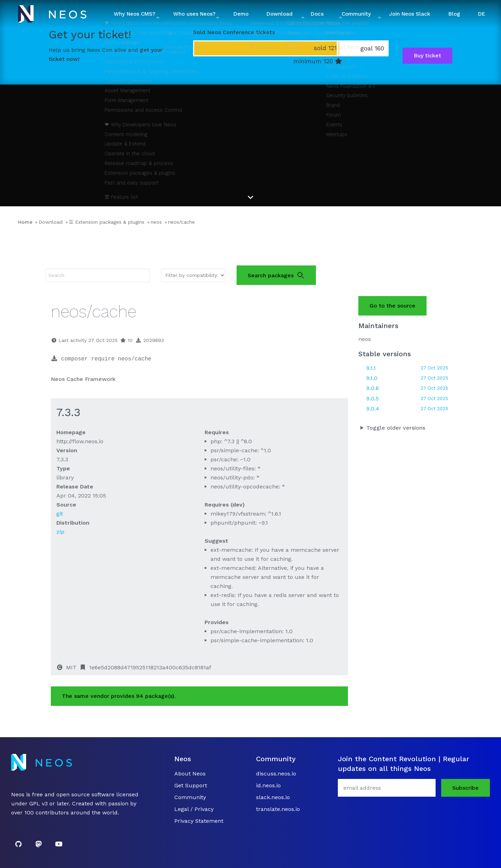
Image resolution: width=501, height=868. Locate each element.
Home (25, 222)
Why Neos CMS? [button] (134, 14)
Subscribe (466, 788)
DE (482, 14)
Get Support (191, 785)
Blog (454, 14)
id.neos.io (268, 785)
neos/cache (181, 222)
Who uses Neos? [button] (194, 14)
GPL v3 (38, 803)
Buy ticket (427, 55)
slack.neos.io (273, 797)
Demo (241, 14)
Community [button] (356, 14)
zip (60, 532)
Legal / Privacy (194, 809)
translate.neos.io (278, 809)
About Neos (190, 774)
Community (190, 797)
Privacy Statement (199, 821)
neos (156, 222)
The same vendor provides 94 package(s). (119, 696)
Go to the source (392, 306)
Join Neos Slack (410, 14)
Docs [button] (317, 14)
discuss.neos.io (276, 774)
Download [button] (280, 14)
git (60, 514)
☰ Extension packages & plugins (107, 222)
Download (51, 222)
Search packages (276, 275)
